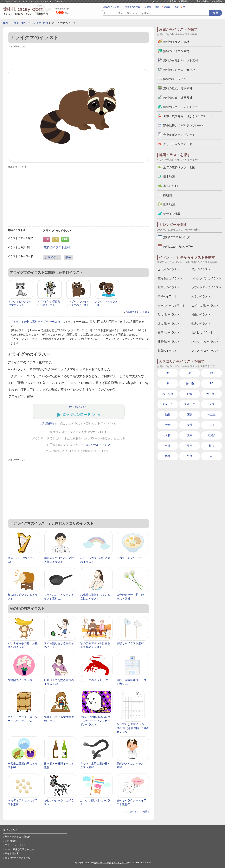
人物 (212, 404)
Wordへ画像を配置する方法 (19, 849)
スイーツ (168, 404)
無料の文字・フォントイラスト (183, 107)
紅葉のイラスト (167, 351)
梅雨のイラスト (201, 314)
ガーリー (212, 394)
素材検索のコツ (186, 1)
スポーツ (190, 404)
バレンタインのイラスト (206, 278)
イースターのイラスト (171, 305)
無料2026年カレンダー (178, 237)
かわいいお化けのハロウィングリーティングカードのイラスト (95, 721)
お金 (190, 394)
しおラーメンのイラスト (132, 558)
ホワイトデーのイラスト (206, 287)
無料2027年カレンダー (178, 246)
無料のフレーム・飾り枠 (179, 70)
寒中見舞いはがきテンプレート (183, 125)
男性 (190, 456)
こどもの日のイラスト (205, 305)
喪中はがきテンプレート (179, 135)
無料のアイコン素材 (176, 51)
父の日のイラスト (169, 323)
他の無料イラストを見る (138, 312)
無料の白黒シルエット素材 (181, 60)
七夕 (177, 7)
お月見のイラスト (202, 332)
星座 (190, 446)
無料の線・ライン (175, 79)
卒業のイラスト (167, 296)
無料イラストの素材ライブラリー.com (111, 863)
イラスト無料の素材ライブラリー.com (36, 322)
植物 (212, 446)
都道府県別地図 (133, 7)
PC (212, 383)
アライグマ (35, 23)
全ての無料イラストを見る (209, 1)
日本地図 (169, 177)
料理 (168, 446)
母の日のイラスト (169, 314)
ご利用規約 (47, 424)
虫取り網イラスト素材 (130, 643)
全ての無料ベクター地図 (179, 167)
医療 (190, 415)
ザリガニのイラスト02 (94, 680)
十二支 (212, 415)
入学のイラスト (201, 296)
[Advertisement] (79, 58)
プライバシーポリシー (16, 845)
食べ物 (190, 383)
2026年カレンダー (112, 7)
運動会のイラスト (169, 342)
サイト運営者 (12, 853)
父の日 (167, 7)
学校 (168, 435)
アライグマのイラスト (79, 407)
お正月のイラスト (169, 269)
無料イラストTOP (14, 23)
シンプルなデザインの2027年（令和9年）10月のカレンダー (133, 728)
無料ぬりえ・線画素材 (178, 98)
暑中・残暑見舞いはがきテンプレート (188, 116)
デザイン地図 (172, 214)
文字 (190, 435)
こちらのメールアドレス (95, 445)
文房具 (212, 435)
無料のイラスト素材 (57, 247)
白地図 (148, 7)
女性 (190, 425)
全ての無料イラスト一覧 (18, 858)
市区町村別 (170, 186)
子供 (212, 425)
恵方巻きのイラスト (170, 278)
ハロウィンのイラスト (205, 342)
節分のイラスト (201, 269)
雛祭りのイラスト (169, 287)
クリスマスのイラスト (205, 351)
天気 (168, 425)
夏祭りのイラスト (169, 332)
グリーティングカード (178, 144)
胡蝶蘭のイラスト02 (20, 680)
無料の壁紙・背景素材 (178, 88)
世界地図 (169, 204)
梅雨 (157, 7)
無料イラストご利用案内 (164, 1)
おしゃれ (168, 394)
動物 (46, 23)
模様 (168, 456)
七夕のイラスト (201, 323)
